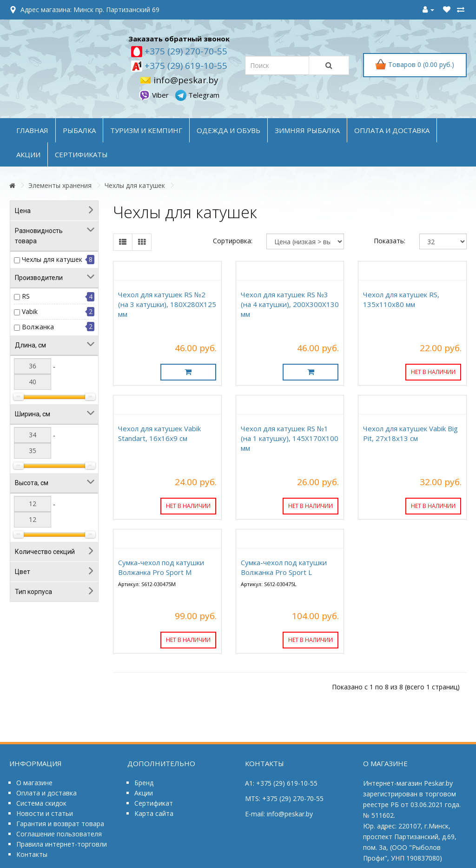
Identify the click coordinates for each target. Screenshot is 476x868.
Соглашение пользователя (59, 834)
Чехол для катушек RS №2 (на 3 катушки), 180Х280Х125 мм (167, 304)
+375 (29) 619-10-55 (185, 66)
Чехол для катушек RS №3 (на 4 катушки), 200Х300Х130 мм (290, 304)
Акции (144, 793)
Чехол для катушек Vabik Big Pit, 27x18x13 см (410, 433)
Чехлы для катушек (135, 185)
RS (26, 296)
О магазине (34, 783)
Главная (32, 130)
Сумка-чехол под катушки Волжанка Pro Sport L (284, 567)
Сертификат (154, 803)
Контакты (32, 854)
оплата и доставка (392, 130)
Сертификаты (81, 154)
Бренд (144, 783)
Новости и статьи (45, 813)
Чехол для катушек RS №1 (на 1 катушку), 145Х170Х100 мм (290, 438)
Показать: (390, 241)
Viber (155, 95)
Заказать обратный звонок (179, 39)
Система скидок (41, 803)
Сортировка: (233, 241)
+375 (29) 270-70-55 (185, 51)
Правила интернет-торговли (62, 844)
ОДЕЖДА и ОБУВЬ (228, 130)
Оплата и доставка (46, 793)
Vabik (30, 311)
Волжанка (38, 327)
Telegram (197, 95)
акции (28, 154)
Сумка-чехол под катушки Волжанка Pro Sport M (161, 567)
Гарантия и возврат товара (60, 824)
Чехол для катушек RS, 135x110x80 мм (401, 299)
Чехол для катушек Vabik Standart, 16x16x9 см (159, 433)
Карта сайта (154, 813)
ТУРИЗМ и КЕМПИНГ (146, 130)
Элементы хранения (60, 185)
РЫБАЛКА (79, 130)
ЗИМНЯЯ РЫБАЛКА (307, 130)
